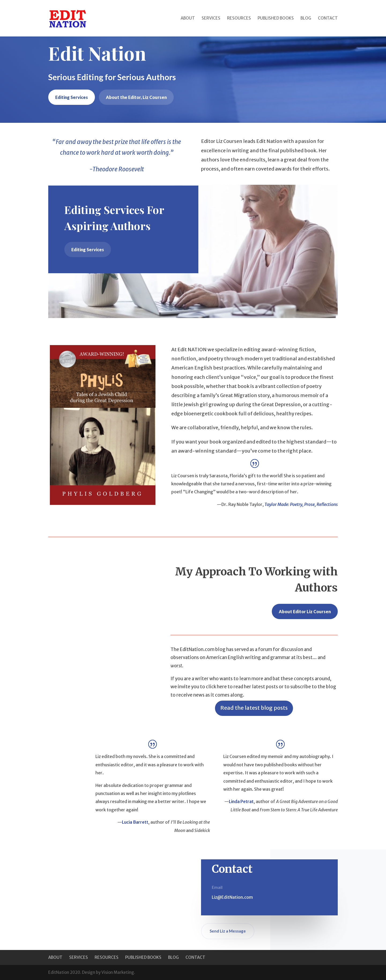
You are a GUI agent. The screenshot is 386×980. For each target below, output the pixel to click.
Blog (306, 19)
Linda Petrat (241, 801)
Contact (328, 19)
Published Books (276, 19)
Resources (239, 19)
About (188, 19)
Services (211, 19)
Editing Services (72, 97)
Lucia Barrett (135, 822)
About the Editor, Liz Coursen (136, 97)
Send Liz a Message (228, 931)
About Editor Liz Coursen (305, 611)
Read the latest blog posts (254, 708)
